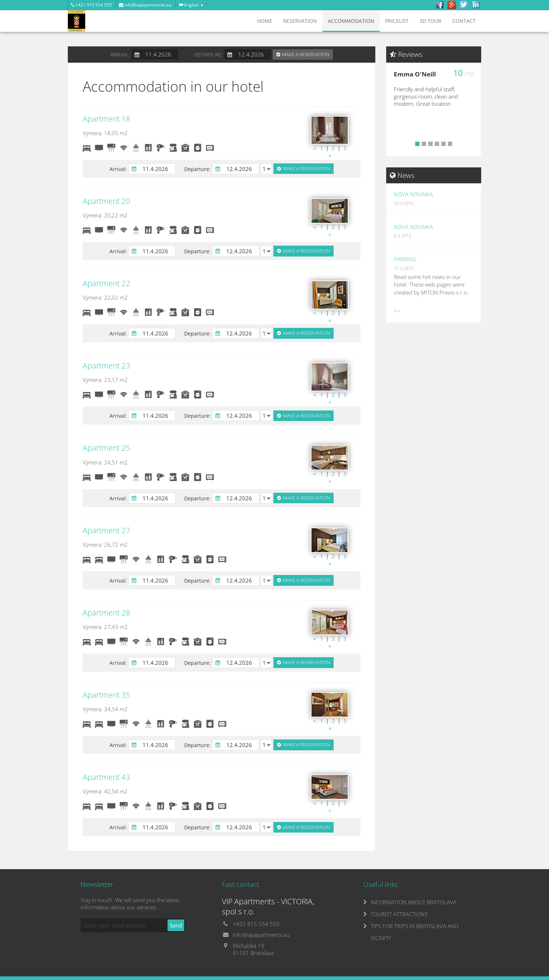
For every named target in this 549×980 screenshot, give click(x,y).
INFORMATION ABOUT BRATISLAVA (414, 902)
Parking (405, 259)
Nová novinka (413, 194)
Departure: (209, 55)
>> (397, 311)
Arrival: (120, 55)
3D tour (430, 21)
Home (265, 21)
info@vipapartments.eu (145, 5)
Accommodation (351, 21)
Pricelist (397, 21)
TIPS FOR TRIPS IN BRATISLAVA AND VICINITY (415, 932)
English (191, 5)
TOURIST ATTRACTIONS (399, 914)
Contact (464, 21)
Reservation (300, 21)
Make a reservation (306, 54)
